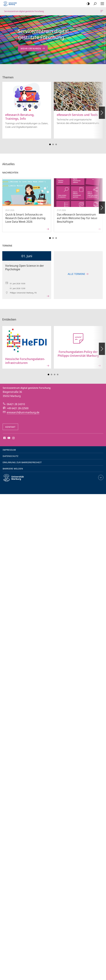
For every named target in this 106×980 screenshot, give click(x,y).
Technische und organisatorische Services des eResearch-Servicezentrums (78, 100)
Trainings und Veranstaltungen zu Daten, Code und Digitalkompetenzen (27, 102)
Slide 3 (53, 142)
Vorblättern (102, 108)
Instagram (14, 435)
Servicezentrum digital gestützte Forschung (102, 12)
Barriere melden (13, 466)
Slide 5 (56, 142)
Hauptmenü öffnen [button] (102, 4)
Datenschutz (11, 453)
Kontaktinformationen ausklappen (100, 475)
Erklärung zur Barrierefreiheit (22, 460)
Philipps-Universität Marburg (16, 477)
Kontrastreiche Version (87, 4)
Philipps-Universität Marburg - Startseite (11, 4)
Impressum (9, 447)
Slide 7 (58, 372)
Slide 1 (50, 142)
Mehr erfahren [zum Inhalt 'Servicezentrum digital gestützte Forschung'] (33, 48)
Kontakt (10, 424)
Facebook (4, 435)
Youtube (9, 435)
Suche (94, 4)
